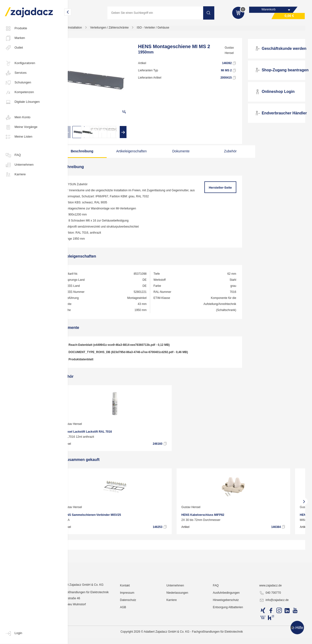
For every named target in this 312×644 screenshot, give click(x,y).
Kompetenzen (19, 92)
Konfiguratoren (20, 63)
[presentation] (83, 134)
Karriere (15, 175)
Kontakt (137, 623)
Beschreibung (95, 154)
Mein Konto (18, 118)
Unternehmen (19, 165)
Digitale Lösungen (22, 102)
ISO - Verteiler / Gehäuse (169, 30)
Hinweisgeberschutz (232, 638)
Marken (15, 38)
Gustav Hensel (235, 53)
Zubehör (225, 154)
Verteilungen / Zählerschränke (125, 30)
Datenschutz (140, 638)
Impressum (139, 631)
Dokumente (182, 154)
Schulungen (18, 83)
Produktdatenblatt (94, 362)
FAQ (13, 155)
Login (14, 633)
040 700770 (273, 631)
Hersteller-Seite (225, 190)
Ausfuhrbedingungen (233, 631)
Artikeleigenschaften (139, 154)
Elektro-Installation (86, 30)
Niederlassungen (186, 631)
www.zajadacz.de (274, 623)
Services (16, 73)
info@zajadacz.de (277, 638)
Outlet (14, 48)
